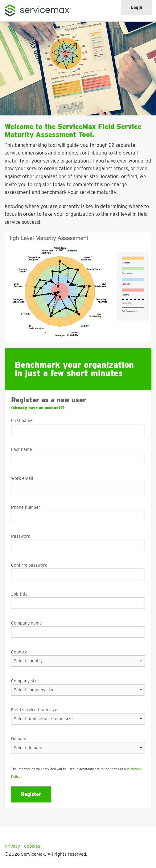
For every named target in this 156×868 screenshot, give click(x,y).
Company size (25, 681)
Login (136, 7)
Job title (19, 594)
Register (31, 794)
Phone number (26, 507)
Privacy (12, 846)
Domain (19, 739)
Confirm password (29, 565)
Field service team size (34, 710)
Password (21, 536)
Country (19, 652)
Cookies (32, 846)
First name (22, 420)
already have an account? (38, 408)
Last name (22, 449)
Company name (27, 623)
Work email (22, 478)
